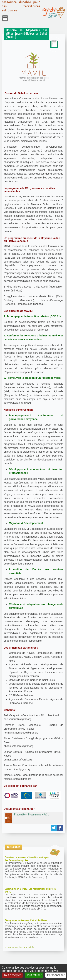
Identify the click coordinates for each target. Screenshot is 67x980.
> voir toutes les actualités (19, 948)
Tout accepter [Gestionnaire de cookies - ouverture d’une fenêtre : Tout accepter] (12, 975)
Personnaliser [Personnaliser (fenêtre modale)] (56, 975)
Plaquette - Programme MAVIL (27, 818)
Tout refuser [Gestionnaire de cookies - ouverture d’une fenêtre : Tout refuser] (34, 975)
